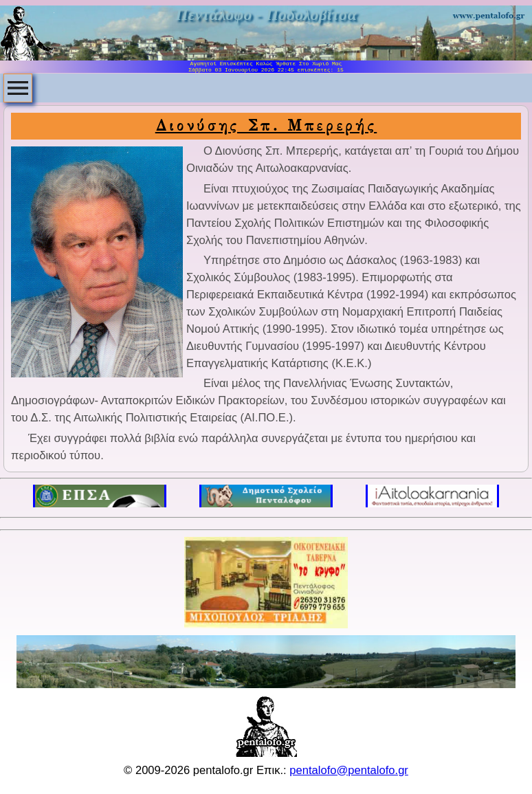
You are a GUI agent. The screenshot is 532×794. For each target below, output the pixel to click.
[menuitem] (18, 88)
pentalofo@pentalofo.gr (349, 770)
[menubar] (18, 88)
